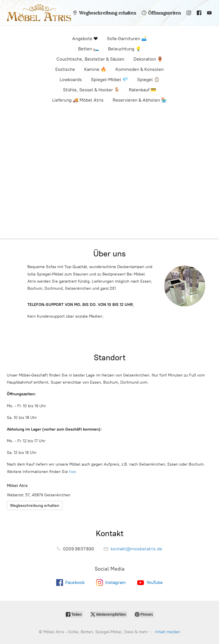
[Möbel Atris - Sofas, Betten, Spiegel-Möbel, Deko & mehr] (37, 13)
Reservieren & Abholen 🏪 (140, 100)
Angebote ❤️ (85, 39)
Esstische (65, 69)
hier (72, 472)
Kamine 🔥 (95, 69)
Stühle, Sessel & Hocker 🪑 (91, 90)
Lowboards (71, 80)
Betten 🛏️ (89, 49)
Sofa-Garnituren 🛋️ (127, 39)
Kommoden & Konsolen (140, 69)
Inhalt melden (168, 632)
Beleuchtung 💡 (125, 49)
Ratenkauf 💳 (143, 90)
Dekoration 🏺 (148, 59)
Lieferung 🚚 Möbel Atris (78, 100)
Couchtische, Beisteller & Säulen (90, 59)
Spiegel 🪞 (148, 80)
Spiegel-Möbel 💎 (109, 80)
